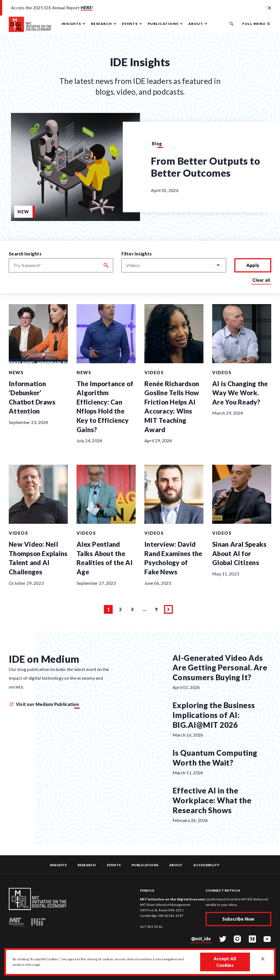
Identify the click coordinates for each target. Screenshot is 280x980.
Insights (58, 865)
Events (114, 865)
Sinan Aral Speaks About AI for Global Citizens (239, 553)
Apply (253, 265)
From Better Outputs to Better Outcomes (205, 167)
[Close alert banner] (269, 8)
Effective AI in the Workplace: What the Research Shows (212, 800)
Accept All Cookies (225, 962)
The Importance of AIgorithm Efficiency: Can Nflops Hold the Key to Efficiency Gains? (105, 407)
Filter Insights (137, 254)
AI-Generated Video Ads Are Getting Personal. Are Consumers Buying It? (220, 668)
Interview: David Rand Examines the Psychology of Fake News (173, 558)
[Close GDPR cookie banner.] (263, 959)
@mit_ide (201, 939)
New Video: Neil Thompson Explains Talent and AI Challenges (38, 558)
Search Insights (25, 254)
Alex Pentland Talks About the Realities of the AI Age (105, 558)
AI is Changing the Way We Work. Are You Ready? (240, 393)
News (16, 372)
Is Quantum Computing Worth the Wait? (215, 758)
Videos (154, 372)
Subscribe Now (238, 919)
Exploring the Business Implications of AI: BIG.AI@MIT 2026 (214, 715)
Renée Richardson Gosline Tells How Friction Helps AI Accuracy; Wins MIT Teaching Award (172, 407)
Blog (157, 143)
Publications (145, 865)
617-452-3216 (151, 927)
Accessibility (206, 865)
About (176, 865)
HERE (86, 8)
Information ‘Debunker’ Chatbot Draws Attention (32, 397)
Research (87, 865)
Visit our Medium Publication (44, 704)
